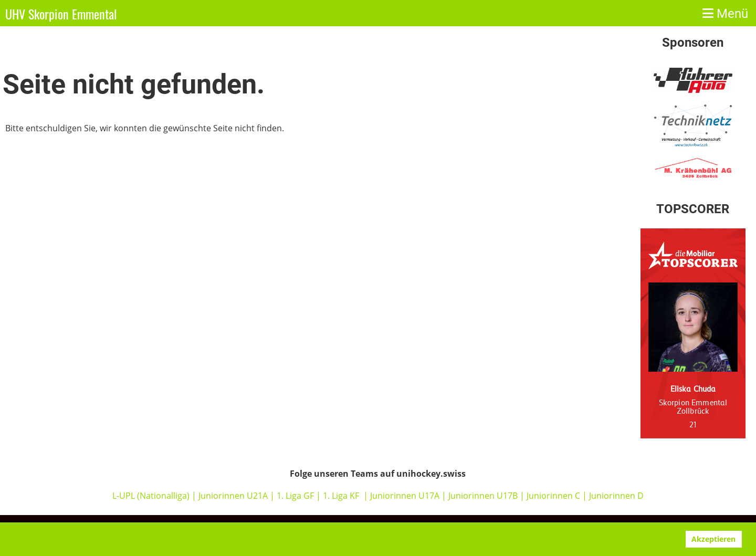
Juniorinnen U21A (234, 496)
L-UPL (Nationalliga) (151, 496)
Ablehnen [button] (656, 539)
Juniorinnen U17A (405, 496)
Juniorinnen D (616, 496)
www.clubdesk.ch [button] (172, 539)
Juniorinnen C (552, 496)
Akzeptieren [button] (713, 539)
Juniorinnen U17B (483, 496)
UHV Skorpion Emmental (61, 14)
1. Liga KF (341, 496)
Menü (725, 14)
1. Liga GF (296, 496)
